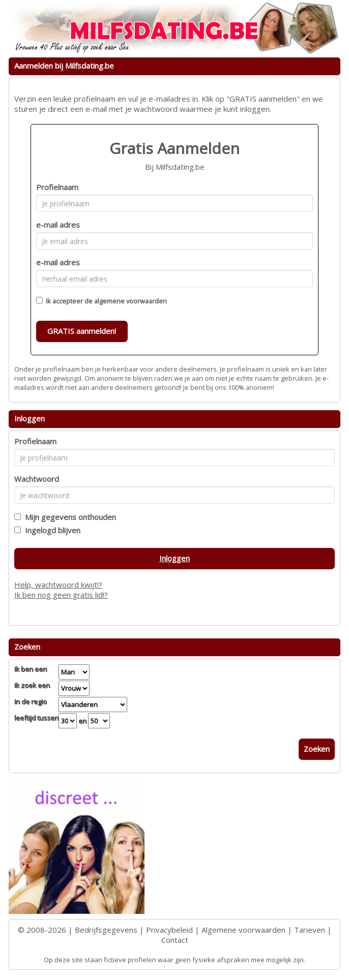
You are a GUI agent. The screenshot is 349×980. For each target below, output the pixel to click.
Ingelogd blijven (51, 530)
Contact (175, 940)
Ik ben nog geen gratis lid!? (61, 595)
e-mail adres (58, 225)
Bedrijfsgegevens (106, 930)
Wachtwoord (37, 479)
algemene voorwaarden (130, 301)
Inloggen (174, 558)
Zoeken (317, 749)
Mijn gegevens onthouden (68, 517)
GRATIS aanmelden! (82, 331)
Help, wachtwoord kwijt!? (58, 585)
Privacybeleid (169, 930)
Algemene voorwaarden (243, 930)
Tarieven (310, 930)
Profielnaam (57, 187)
